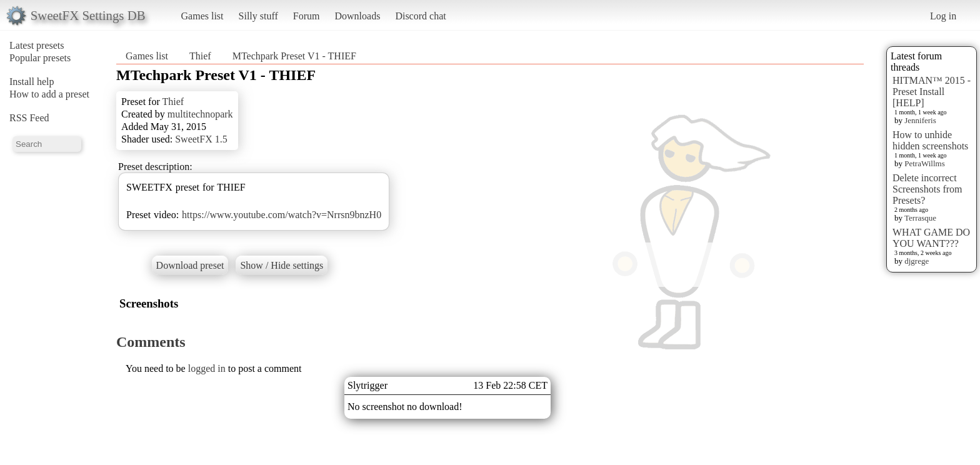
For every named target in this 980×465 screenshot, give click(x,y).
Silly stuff (258, 16)
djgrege (917, 261)
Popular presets (40, 58)
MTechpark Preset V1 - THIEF (294, 56)
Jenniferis (920, 120)
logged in (207, 368)
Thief (200, 56)
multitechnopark (200, 114)
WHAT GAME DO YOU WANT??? (931, 238)
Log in (943, 16)
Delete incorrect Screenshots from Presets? (927, 189)
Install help (32, 82)
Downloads (357, 16)
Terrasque (920, 218)
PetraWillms (924, 163)
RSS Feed (29, 118)
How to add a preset (49, 94)
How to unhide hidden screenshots (930, 140)
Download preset (190, 265)
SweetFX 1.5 (201, 139)
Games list (202, 16)
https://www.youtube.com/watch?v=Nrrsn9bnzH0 (282, 215)
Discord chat (420, 16)
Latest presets (37, 45)
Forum (307, 16)
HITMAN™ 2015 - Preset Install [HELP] (932, 92)
